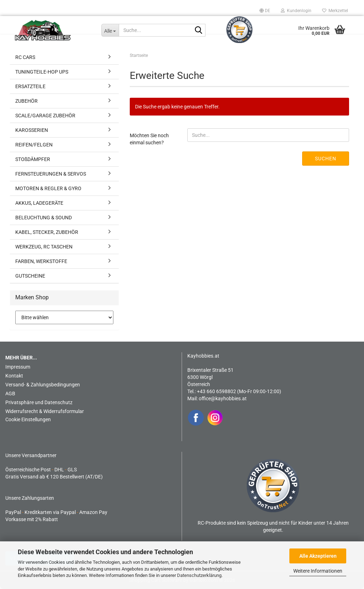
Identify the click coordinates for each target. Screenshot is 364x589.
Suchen (326, 159)
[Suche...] (110, 30)
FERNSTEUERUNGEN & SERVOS (51, 174)
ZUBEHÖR (26, 101)
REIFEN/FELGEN (34, 145)
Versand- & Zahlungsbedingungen (43, 385)
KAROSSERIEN (32, 130)
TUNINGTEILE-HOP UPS (42, 72)
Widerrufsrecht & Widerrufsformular (45, 411)
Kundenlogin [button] (296, 11)
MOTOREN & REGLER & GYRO (48, 188)
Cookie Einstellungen (28, 419)
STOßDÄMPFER (33, 159)
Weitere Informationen (318, 571)
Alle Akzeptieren (318, 556)
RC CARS (25, 57)
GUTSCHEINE (30, 276)
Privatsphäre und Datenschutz (39, 402)
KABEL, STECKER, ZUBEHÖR (47, 232)
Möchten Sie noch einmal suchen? (149, 139)
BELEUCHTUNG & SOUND (44, 218)
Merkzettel (335, 11)
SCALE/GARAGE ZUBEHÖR (45, 116)
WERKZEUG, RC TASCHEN (44, 247)
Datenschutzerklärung (199, 575)
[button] (265, 11)
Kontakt (14, 376)
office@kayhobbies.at (223, 398)
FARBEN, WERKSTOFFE (41, 261)
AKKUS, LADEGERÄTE (39, 203)
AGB (10, 393)
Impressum (18, 367)
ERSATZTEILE (30, 86)
